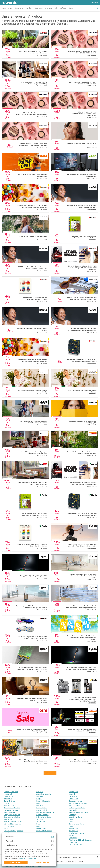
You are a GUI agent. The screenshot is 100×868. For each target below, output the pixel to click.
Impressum (32, 858)
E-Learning (73, 794)
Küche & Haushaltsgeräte (45, 812)
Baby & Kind (73, 810)
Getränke (40, 792)
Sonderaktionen (65, 858)
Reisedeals (48, 8)
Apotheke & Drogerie (44, 794)
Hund (38, 824)
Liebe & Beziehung (75, 817)
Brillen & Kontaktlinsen (77, 824)
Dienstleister (73, 796)
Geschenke (73, 838)
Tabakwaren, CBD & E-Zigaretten (80, 840)
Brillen (71, 826)
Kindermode (8, 799)
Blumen (71, 835)
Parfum (39, 803)
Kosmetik (40, 806)
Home (4, 8)
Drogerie (39, 799)
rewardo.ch (70, 861)
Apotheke (40, 796)
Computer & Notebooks (12, 815)
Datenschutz (23, 858)
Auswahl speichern (43, 862)
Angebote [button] (29, 8)
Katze (38, 826)
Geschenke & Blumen (76, 833)
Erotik (71, 819)
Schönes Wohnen (42, 815)
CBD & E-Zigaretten (76, 845)
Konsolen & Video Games (13, 822)
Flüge (6, 829)
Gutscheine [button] (19, 8)
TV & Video (8, 819)
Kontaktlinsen (73, 831)
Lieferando (64, 8)
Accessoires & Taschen (12, 808)
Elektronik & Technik (11, 810)
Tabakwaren (73, 842)
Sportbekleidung (9, 801)
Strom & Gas (73, 799)
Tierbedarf (40, 819)
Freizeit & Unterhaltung (44, 831)
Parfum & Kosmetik (43, 801)
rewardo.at (81, 861)
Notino (56, 8)
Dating (71, 822)
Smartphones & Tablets (12, 817)
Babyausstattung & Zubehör (78, 812)
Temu (71, 8)
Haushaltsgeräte (10, 812)
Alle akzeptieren (16, 862)
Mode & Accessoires (11, 792)
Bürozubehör (73, 792)
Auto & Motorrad (74, 806)
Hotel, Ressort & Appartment (14, 831)
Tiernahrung (41, 822)
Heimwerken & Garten (44, 817)
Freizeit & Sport (42, 829)
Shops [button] (10, 8)
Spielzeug (72, 815)
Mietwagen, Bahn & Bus (77, 808)
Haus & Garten (42, 808)
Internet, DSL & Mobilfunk (13, 824)
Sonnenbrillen (74, 829)
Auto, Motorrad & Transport (78, 803)
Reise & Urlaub (9, 826)
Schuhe (7, 803)
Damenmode (8, 796)
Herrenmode (8, 794)
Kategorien (39, 8)
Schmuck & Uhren (10, 806)
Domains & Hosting (75, 801)
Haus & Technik (42, 810)
